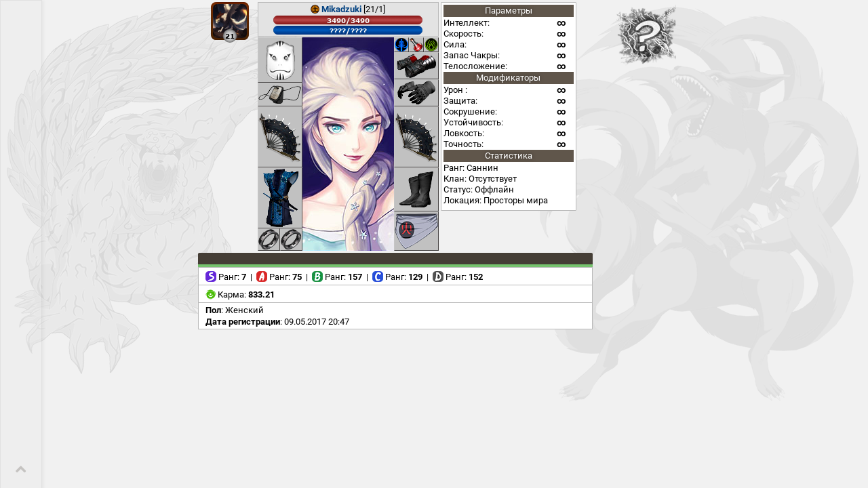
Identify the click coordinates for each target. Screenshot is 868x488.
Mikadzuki (341, 9)
